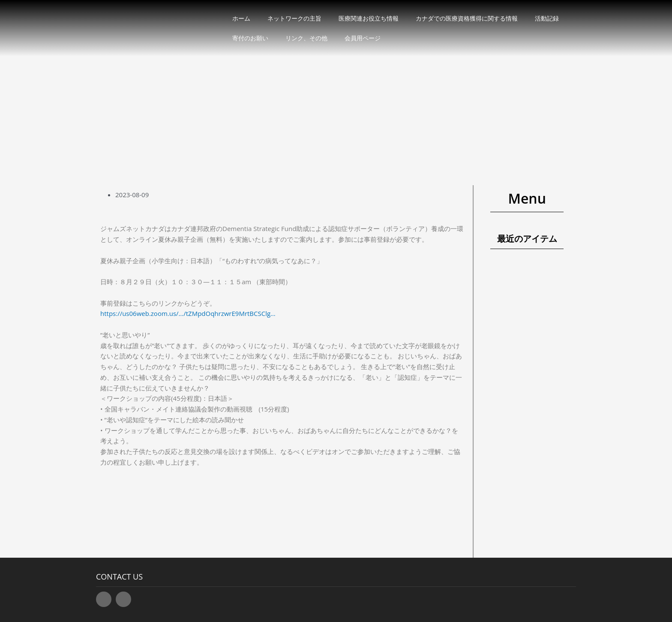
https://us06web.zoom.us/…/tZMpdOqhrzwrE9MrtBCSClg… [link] (188, 313)
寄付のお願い (250, 38)
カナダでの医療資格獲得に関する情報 (467, 18)
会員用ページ (363, 38)
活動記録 (547, 18)
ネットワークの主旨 (294, 18)
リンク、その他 (306, 38)
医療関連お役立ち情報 (369, 18)
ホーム (241, 18)
